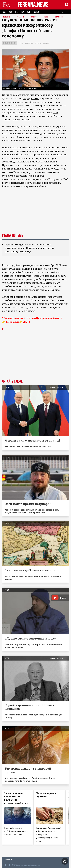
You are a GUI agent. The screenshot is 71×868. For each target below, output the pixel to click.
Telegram (11, 322)
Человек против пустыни (46, 795)
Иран (21, 43)
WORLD (36, 12)
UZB (29, 12)
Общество (29, 43)
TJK (16, 12)
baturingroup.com (30, 866)
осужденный (31, 98)
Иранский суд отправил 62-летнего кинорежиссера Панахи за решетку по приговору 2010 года (30, 248)
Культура (46, 43)
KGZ (10, 12)
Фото (46, 17)
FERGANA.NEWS (33, 5)
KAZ (4, 12)
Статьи (21, 17)
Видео (34, 17)
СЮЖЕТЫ (59, 17)
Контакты (9, 859)
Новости (7, 17)
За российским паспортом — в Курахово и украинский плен (16, 798)
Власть (38, 43)
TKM (22, 12)
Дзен (26, 322)
